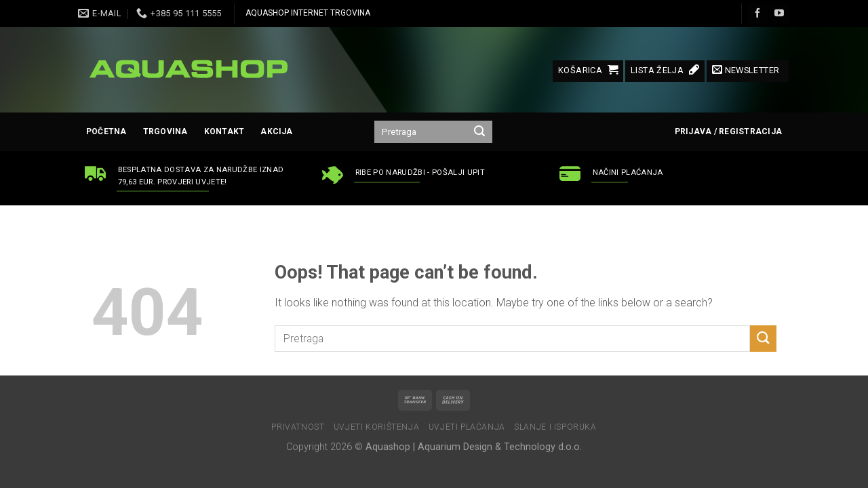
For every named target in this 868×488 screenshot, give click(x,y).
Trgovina (165, 131)
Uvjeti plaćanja (467, 427)
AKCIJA (276, 131)
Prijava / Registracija (728, 131)
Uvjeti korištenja (376, 427)
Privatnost (298, 427)
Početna (106, 131)
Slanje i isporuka (555, 427)
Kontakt (224, 131)
